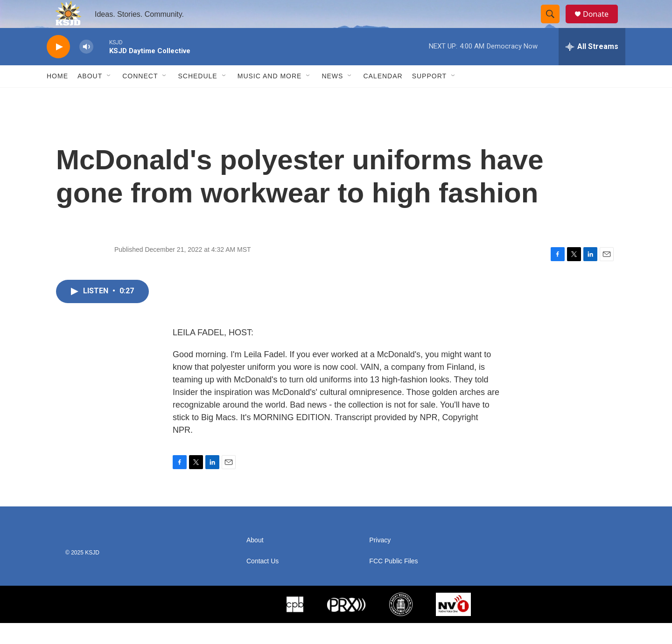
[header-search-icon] (554, 25)
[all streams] (592, 68)
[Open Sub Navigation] (109, 97)
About (90, 97)
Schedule (197, 97)
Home (57, 97)
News (332, 97)
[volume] (86, 68)
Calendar (383, 97)
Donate (602, 24)
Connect (140, 97)
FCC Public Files (393, 582)
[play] (58, 68)
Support (429, 97)
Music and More (270, 97)
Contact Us (262, 582)
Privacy (380, 561)
